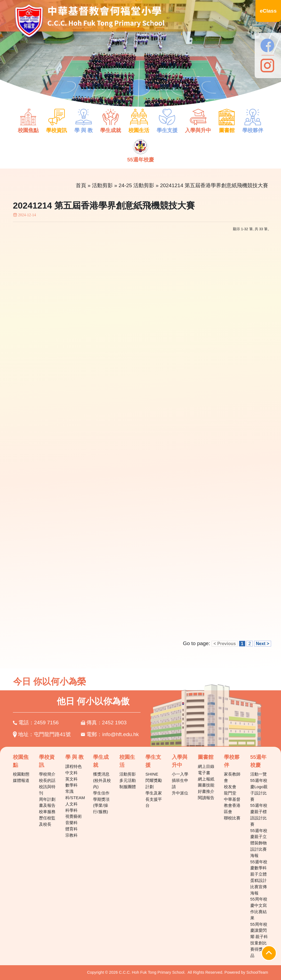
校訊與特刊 (47, 790)
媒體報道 (21, 780)
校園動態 (21, 774)
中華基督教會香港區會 (232, 806)
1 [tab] (103, 98)
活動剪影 (102, 185)
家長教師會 (232, 777)
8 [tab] (161, 98)
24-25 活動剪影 (136, 185)
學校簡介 (47, 774)
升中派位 (180, 793)
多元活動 (128, 780)
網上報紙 (206, 779)
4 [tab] (128, 98)
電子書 (204, 773)
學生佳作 (101, 793)
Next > (263, 644)
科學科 (71, 810)
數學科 (71, 785)
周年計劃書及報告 (47, 802)
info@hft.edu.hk (121, 734)
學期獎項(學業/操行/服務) (101, 806)
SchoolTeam (257, 972)
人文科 (71, 804)
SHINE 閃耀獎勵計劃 (154, 780)
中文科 (71, 773)
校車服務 (47, 812)
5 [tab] (136, 98)
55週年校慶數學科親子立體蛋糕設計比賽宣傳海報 (259, 877)
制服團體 (128, 787)
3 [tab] (120, 98)
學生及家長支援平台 (154, 799)
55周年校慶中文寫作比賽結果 (259, 908)
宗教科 (71, 835)
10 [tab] (178, 98)
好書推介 (206, 791)
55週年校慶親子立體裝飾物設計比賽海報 (259, 843)
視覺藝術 (74, 816)
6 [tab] (145, 98)
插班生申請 (180, 784)
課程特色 (74, 766)
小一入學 (180, 774)
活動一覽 (258, 774)
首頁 (81, 185)
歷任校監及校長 (47, 821)
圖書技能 (206, 785)
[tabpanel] (140, 56)
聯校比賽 (232, 818)
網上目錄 (206, 766)
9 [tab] (169, 98)
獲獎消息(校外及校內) (102, 780)
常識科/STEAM (75, 794)
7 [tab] (153, 98)
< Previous (225, 644)
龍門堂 (230, 793)
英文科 (71, 779)
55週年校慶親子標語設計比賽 (259, 815)
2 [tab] (112, 98)
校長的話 (47, 780)
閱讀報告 (206, 798)
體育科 (71, 829)
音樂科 (71, 823)
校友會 (230, 787)
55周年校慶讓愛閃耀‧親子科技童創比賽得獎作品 (259, 940)
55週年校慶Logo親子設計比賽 (259, 790)
